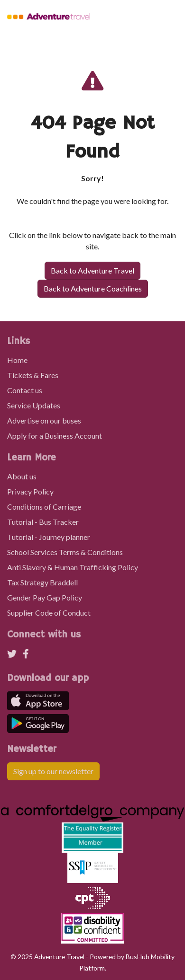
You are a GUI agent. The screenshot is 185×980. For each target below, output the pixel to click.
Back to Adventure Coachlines (93, 288)
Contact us (25, 390)
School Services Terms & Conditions (65, 552)
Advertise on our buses (44, 420)
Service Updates (34, 405)
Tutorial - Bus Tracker (43, 522)
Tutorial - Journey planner (49, 537)
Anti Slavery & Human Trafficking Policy (73, 567)
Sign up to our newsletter (53, 771)
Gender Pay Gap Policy (45, 597)
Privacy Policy (30, 491)
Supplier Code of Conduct (49, 613)
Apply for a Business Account (55, 436)
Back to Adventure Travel (92, 270)
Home (17, 360)
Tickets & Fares (33, 375)
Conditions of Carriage (44, 507)
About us (22, 476)
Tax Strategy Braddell (42, 582)
